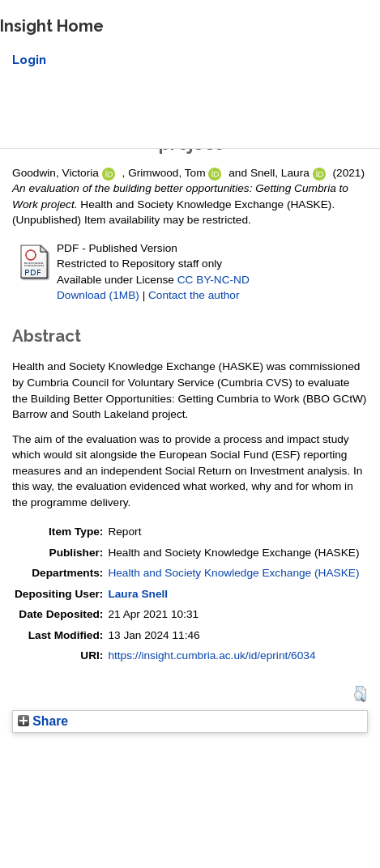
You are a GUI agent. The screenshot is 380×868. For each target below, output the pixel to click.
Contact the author (194, 295)
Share (43, 721)
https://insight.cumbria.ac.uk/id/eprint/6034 (211, 655)
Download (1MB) (98, 295)
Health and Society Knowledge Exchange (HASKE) (233, 573)
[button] (360, 694)
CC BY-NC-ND (213, 280)
